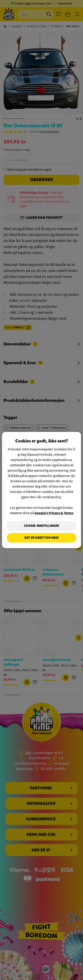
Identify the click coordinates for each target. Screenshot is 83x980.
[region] (41, 490)
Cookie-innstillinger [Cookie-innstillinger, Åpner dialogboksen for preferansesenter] (41, 526)
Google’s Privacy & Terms (54, 513)
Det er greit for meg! (42, 538)
